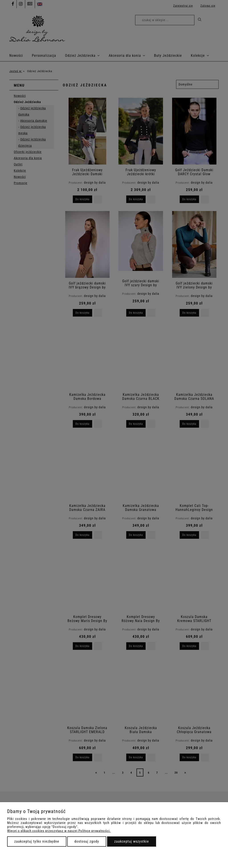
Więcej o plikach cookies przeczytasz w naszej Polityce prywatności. (59, 831)
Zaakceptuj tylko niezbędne (37, 841)
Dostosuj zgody (87, 841)
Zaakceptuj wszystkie (132, 841)
